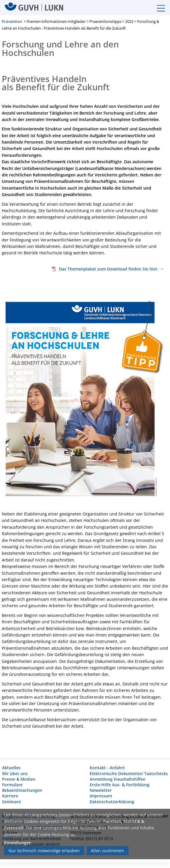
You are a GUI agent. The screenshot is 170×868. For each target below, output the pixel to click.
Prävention (12, 21)
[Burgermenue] (158, 8)
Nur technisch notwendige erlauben (44, 851)
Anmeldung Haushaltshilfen (118, 779)
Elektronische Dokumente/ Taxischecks (129, 773)
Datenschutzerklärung (112, 801)
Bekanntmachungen (22, 790)
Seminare (11, 801)
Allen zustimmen (107, 851)
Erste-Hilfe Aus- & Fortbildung (120, 785)
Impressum (101, 796)
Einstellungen (18, 843)
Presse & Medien (19, 779)
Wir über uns (15, 773)
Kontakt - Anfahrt (107, 768)
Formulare (12, 785)
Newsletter (101, 790)
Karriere (10, 796)
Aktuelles (11, 768)
